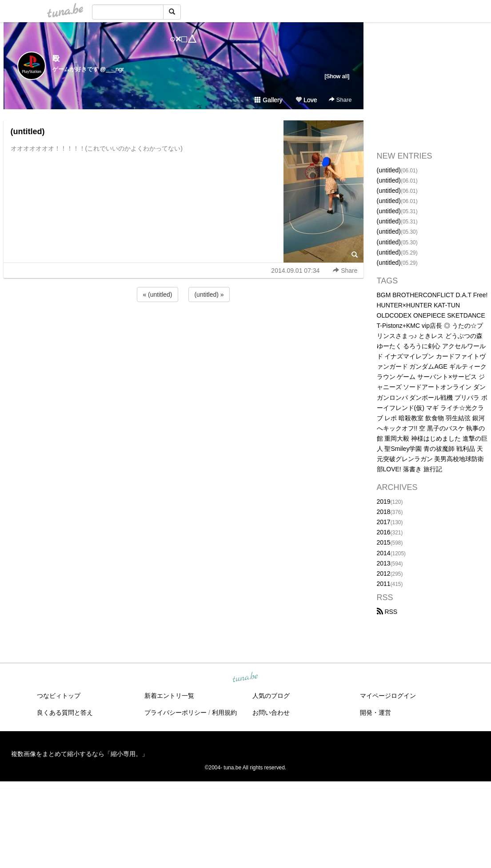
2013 (384, 563)
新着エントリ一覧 (169, 696)
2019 (384, 502)
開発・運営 (375, 713)
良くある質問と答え (65, 713)
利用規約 (224, 713)
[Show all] (337, 76)
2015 (384, 542)
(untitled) (28, 131)
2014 (384, 553)
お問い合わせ (271, 713)
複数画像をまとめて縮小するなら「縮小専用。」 (80, 754)
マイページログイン (388, 696)
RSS (387, 612)
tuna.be (245, 678)
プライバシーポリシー (176, 713)
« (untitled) (157, 295)
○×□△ (183, 39)
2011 (384, 584)
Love (306, 100)
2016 (384, 532)
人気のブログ (271, 696)
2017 (384, 522)
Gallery (268, 100)
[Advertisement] (184, 328)
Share (340, 100)
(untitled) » (209, 295)
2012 (384, 573)
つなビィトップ (59, 696)
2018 (384, 512)
